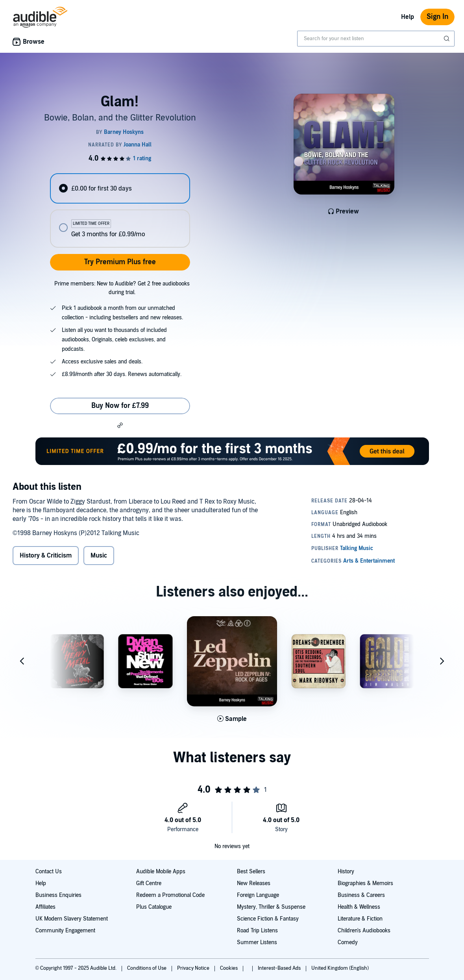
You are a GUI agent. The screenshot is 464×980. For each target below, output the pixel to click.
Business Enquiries (58, 895)
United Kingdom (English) (340, 968)
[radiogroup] (120, 210)
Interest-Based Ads (280, 968)
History (346, 872)
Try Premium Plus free (120, 262)
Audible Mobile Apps (161, 872)
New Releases (254, 883)
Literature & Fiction (360, 919)
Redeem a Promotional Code (170, 895)
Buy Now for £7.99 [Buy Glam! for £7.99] (120, 406)
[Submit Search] (447, 39)
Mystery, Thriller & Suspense (271, 907)
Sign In (437, 17)
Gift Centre (149, 883)
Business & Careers (361, 895)
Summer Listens (257, 942)
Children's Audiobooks (364, 931)
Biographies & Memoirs (365, 883)
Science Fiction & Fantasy (268, 919)
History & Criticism (46, 556)
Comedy (348, 942)
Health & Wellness (359, 907)
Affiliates (45, 907)
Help (408, 17)
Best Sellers (251, 872)
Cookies (229, 968)
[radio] (120, 188)
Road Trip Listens (257, 931)
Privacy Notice (194, 968)
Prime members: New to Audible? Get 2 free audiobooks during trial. (122, 288)
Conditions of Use (147, 968)
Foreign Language (258, 895)
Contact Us (49, 872)
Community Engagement (65, 931)
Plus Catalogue (154, 907)
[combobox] (376, 39)
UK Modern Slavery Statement (72, 919)
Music (99, 556)
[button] (120, 425)
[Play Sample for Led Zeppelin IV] (232, 719)
